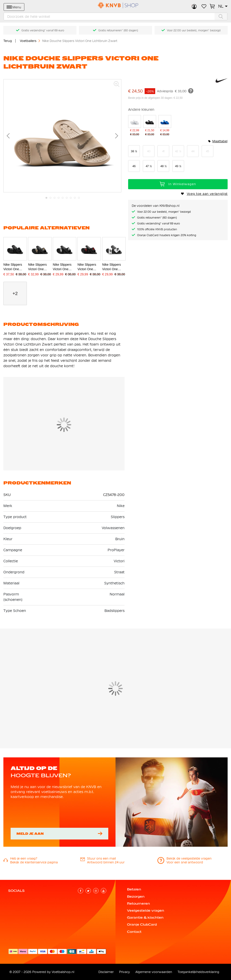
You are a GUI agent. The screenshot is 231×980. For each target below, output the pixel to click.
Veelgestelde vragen (146, 911)
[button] (223, 6)
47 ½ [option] (149, 166)
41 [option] (163, 151)
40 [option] (149, 151)
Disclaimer (106, 972)
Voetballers (29, 41)
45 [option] (208, 151)
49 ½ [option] (178, 166)
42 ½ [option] (178, 151)
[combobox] (115, 16)
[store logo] (115, 5)
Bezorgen (136, 897)
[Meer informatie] (191, 91)
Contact (134, 932)
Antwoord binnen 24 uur (106, 862)
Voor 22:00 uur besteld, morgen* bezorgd (194, 30)
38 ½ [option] (134, 151)
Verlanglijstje (204, 6)
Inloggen (194, 6)
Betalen (134, 889)
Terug (8, 41)
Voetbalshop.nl (63, 972)
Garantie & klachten (145, 918)
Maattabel (220, 141)
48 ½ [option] (163, 166)
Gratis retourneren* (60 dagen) (118, 30)
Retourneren (139, 904)
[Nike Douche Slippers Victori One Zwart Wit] (150, 126)
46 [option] (134, 166)
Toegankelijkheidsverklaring (198, 972)
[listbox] (178, 159)
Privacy (125, 972)
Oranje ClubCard (142, 925)
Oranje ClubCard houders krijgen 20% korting (167, 235)
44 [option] (193, 151)
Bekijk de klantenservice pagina (34, 862)
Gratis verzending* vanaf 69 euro (43, 30)
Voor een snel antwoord (185, 862)
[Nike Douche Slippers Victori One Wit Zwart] (135, 126)
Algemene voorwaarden (154, 972)
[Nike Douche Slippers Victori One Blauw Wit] (165, 126)
